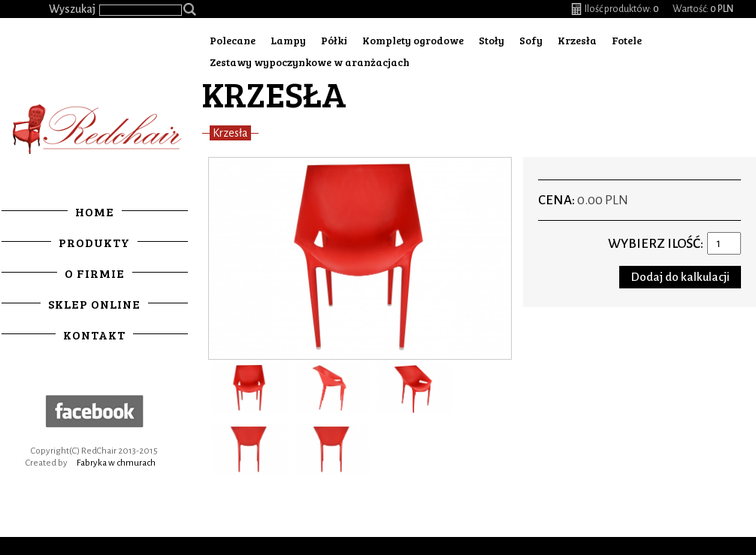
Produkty (94, 242)
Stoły (491, 40)
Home (95, 211)
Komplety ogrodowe (413, 40)
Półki (334, 40)
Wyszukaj (72, 9)
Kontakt (94, 335)
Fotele (627, 40)
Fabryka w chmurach (116, 463)
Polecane (233, 40)
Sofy (531, 40)
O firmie (95, 273)
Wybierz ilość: (656, 244)
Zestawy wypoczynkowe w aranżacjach (310, 62)
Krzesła (577, 40)
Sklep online (94, 304)
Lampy (288, 40)
